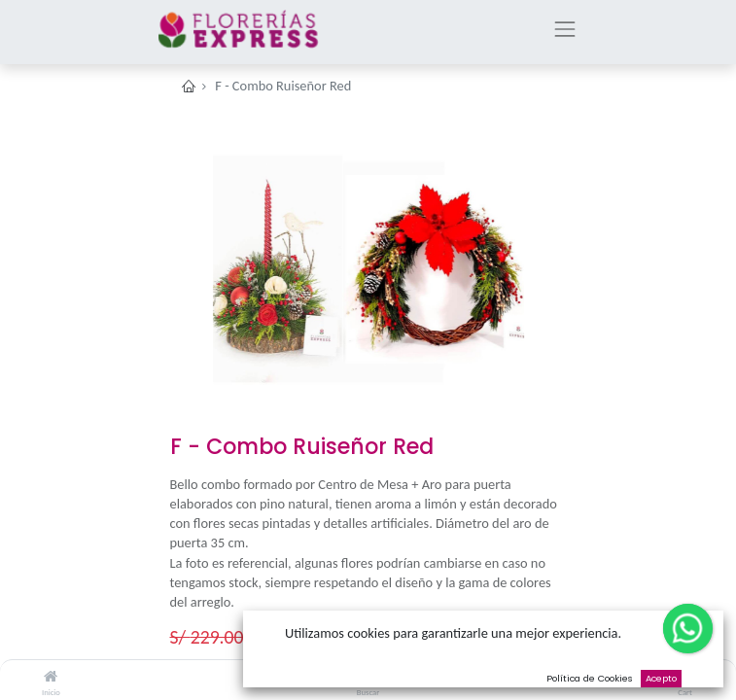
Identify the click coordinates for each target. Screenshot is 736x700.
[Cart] (685, 677)
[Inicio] (51, 677)
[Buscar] (368, 677)
